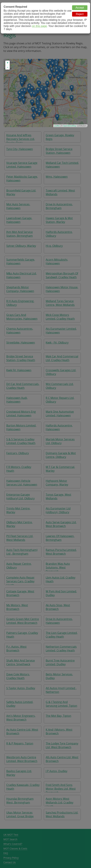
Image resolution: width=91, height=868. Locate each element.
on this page (39, 26)
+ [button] (8, 63)
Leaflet (57, 126)
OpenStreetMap (70, 126)
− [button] (8, 67)
